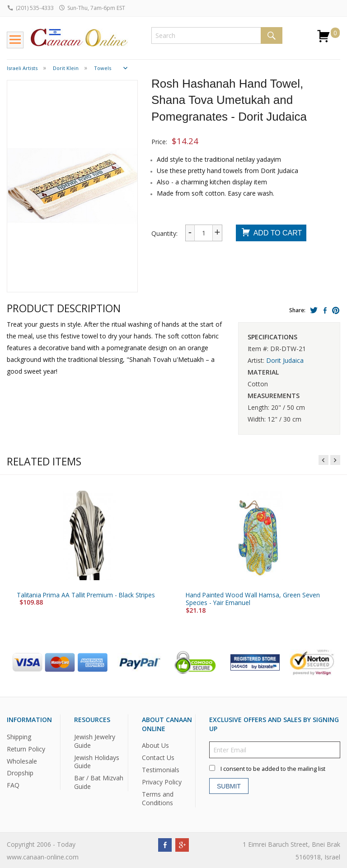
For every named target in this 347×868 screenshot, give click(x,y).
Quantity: (164, 233)
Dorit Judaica (285, 360)
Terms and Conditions (158, 798)
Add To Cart (271, 233)
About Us (155, 745)
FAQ (13, 785)
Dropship (20, 773)
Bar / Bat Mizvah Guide (99, 782)
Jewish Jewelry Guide (95, 741)
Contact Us (158, 758)
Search (272, 35)
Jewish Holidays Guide (97, 761)
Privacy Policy (162, 782)
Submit (229, 786)
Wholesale (22, 761)
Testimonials (161, 770)
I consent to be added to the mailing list (273, 769)
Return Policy (26, 749)
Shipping (19, 737)
